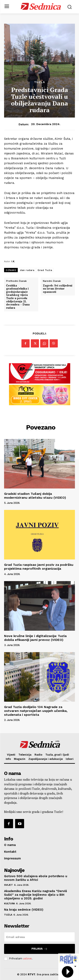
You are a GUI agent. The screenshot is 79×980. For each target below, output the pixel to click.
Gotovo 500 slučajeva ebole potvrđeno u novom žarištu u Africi (36, 878)
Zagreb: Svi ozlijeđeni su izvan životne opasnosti (58, 289)
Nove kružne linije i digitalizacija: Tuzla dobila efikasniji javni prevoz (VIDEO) (35, 638)
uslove (27, 958)
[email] (39, 937)
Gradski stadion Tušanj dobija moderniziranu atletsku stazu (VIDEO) (35, 496)
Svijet (8, 885)
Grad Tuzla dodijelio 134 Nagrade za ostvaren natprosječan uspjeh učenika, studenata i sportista (36, 711)
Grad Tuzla (45, 270)
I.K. (13, 261)
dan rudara (27, 270)
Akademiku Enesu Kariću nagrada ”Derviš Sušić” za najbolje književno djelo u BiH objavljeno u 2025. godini (36, 895)
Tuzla (39, 82)
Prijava (39, 949)
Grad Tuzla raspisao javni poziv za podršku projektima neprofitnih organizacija (39, 567)
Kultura (9, 903)
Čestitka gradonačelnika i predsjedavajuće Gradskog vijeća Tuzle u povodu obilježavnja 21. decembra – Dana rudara (18, 297)
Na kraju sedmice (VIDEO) (24, 910)
